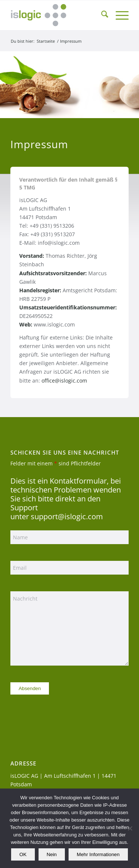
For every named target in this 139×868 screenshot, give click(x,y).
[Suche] (101, 15)
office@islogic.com (64, 381)
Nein (52, 854)
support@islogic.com (67, 516)
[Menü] (118, 15)
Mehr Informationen (98, 854)
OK (23, 854)
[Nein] (130, 828)
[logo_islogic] (58, 15)
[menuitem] (101, 15)
